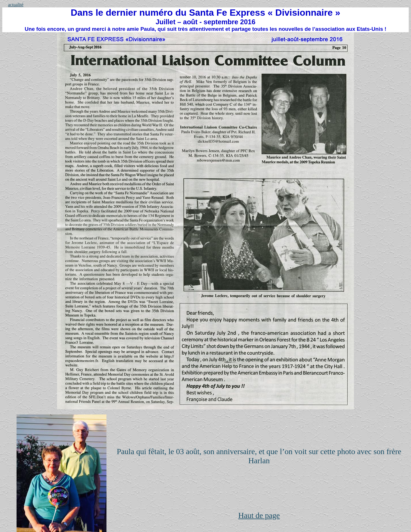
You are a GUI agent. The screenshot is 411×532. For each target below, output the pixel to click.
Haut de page (259, 515)
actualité (16, 5)
